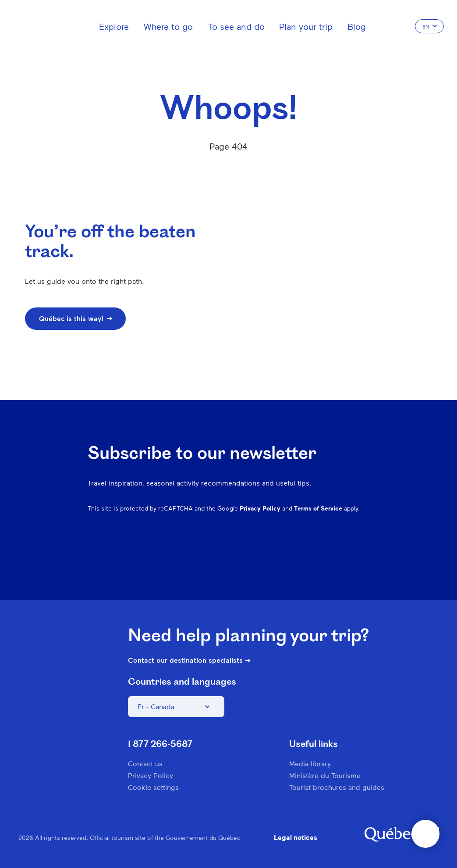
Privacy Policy (260, 508)
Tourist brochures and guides (337, 787)
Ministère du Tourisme (325, 775)
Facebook (249, 551)
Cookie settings (153, 787)
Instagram (272, 551)
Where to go (168, 26)
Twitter (340, 551)
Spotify (318, 551)
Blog (357, 26)
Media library (310, 763)
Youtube (363, 551)
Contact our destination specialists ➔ (189, 660)
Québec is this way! (75, 318)
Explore (114, 26)
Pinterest (295, 551)
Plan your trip (306, 26)
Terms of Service (318, 508)
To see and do (236, 26)
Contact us (145, 763)
